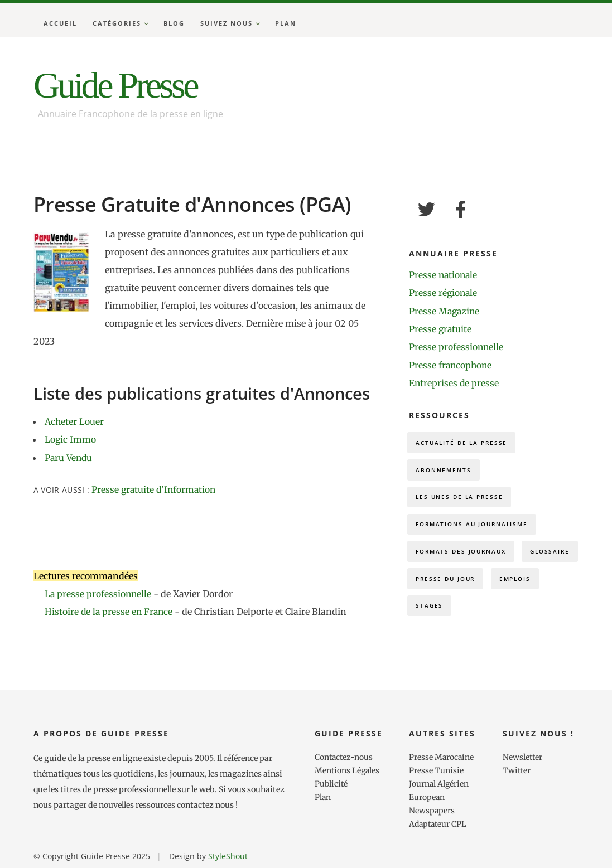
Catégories (117, 23)
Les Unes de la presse (463, 500)
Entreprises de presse (454, 382)
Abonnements (446, 471)
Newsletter (523, 757)
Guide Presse (121, 86)
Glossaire (438, 587)
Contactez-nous (344, 757)
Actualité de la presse (465, 442)
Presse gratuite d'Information (155, 489)
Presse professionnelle (457, 347)
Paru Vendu (69, 457)
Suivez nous (227, 23)
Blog (174, 23)
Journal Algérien (439, 783)
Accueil (60, 23)
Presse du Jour (517, 587)
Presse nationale (444, 275)
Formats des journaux (466, 558)
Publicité (332, 783)
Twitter (517, 770)
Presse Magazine (445, 311)
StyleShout (228, 855)
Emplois (434, 616)
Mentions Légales (348, 770)
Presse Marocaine (442, 757)
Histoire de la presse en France (111, 612)
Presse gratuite (441, 329)
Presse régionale (444, 293)
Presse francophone (451, 365)
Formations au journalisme (477, 529)
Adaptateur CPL (439, 823)
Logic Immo (71, 439)
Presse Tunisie (436, 770)
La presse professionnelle (99, 594)
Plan (286, 23)
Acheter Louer (74, 421)
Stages (491, 616)
